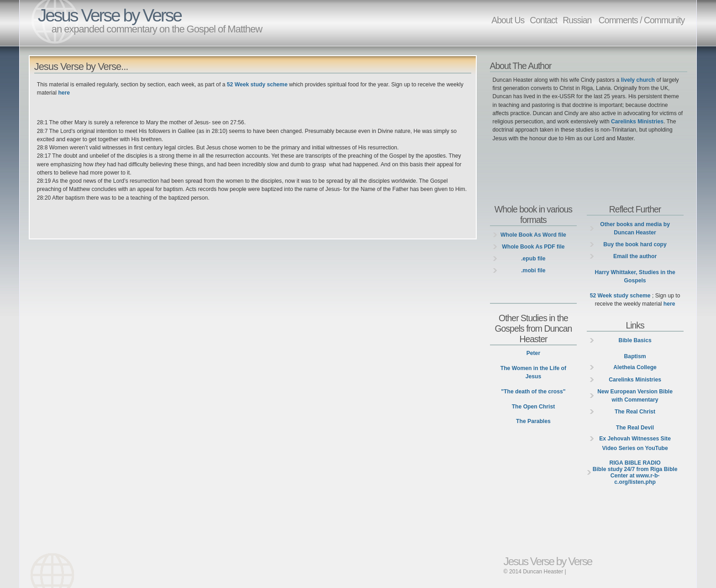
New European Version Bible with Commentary (635, 396)
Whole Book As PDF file (533, 247)
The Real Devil (635, 428)
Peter (533, 353)
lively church (638, 80)
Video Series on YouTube (635, 448)
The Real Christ (635, 412)
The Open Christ (534, 407)
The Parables (533, 421)
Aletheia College (635, 367)
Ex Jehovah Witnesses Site (635, 439)
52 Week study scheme (257, 85)
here (64, 93)
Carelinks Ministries (637, 122)
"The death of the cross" (533, 392)
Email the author (635, 256)
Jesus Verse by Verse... (81, 66)
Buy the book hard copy (635, 244)
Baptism (635, 356)
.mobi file (533, 270)
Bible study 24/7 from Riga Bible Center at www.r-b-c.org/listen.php (635, 472)
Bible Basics (635, 340)
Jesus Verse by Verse (110, 15)
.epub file (533, 259)
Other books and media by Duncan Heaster (635, 228)
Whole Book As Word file (533, 235)
